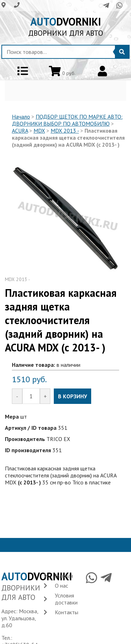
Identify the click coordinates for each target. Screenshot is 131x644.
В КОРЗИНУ (72, 396)
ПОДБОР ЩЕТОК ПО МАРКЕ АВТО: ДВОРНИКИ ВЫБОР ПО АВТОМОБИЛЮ (67, 120)
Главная (64, 576)
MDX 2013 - (65, 131)
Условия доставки (66, 599)
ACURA (20, 131)
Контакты (67, 612)
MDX (39, 131)
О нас (61, 586)
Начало (21, 117)
